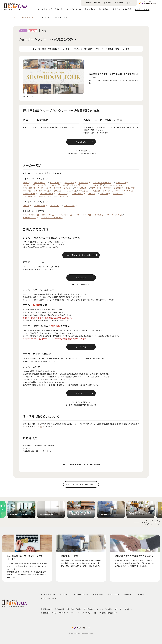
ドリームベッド (40, 205)
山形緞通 (98, 215)
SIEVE (56, 188)
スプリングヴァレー (30, 215)
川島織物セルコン (29, 217)
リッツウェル (118, 194)
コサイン (92, 194)
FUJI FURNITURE (124, 191)
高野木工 (95, 188)
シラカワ (67, 188)
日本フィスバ (47, 215)
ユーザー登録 (81, 347)
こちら (38, 427)
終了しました (81, 142)
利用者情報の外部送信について (108, 613)
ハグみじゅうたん (63, 215)
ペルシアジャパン (113, 215)
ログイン (109, 3)
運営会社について (46, 609)
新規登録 (120, 3)
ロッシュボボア (28, 196)
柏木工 (75, 185)
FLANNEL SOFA (29, 194)
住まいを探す (60, 9)
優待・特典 (116, 9)
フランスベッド (69, 205)
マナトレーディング (82, 215)
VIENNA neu (28, 185)
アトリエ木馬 (69, 182)
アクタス (26, 182)
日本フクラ (107, 191)
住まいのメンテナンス (74, 9)
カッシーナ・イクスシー (91, 185)
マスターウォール (47, 194)
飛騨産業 (94, 191)
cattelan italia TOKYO (114, 185)
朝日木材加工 (39, 182)
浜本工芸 (82, 191)
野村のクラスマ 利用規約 (74, 609)
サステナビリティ (104, 9)
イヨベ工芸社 (121, 182)
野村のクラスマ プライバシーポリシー (125, 609)
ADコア (41, 185)
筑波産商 (117, 188)
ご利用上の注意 (59, 609)
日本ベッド (55, 205)
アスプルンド (55, 182)
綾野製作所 (84, 182)
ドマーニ (26, 191)
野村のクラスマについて (93, 3)
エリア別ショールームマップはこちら (81, 255)
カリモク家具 (28, 188)
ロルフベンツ (44, 196)
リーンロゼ (104, 194)
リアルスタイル (78, 194)
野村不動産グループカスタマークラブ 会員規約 (98, 609)
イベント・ (142, 9)
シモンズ (26, 205)
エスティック (53, 185)
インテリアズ (69, 191)
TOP (15, 17)
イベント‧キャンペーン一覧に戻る (81, 484)
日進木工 (55, 191)
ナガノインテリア (40, 191)
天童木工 (129, 188)
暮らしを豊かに (90, 9)
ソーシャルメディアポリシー (87, 613)
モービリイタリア (61, 196)
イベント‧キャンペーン (28, 17)
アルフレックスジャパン (102, 182)
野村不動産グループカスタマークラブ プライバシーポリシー (58, 613)
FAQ (130, 3)
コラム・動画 (127, 9)
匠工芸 (106, 188)
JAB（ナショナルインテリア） (52, 217)
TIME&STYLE (81, 188)
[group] (22, 510)
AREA (65, 185)
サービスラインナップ (45, 9)
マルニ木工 (63, 194)
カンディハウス (43, 188)
